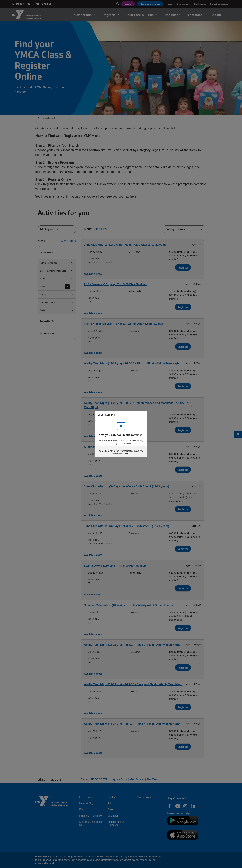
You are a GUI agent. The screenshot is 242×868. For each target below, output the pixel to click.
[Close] (143, 415)
